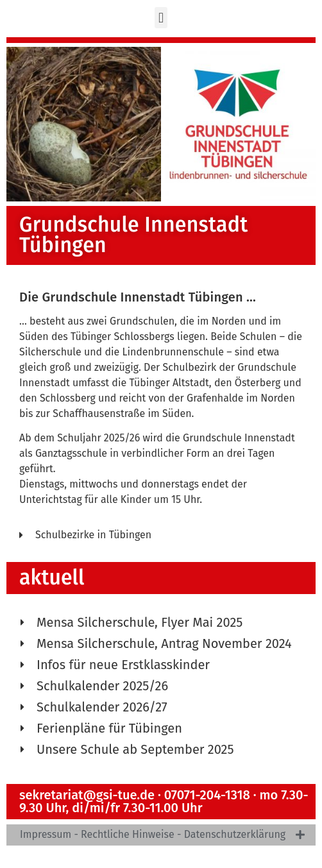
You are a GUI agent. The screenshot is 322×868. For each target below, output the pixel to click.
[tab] (161, 835)
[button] (161, 18)
